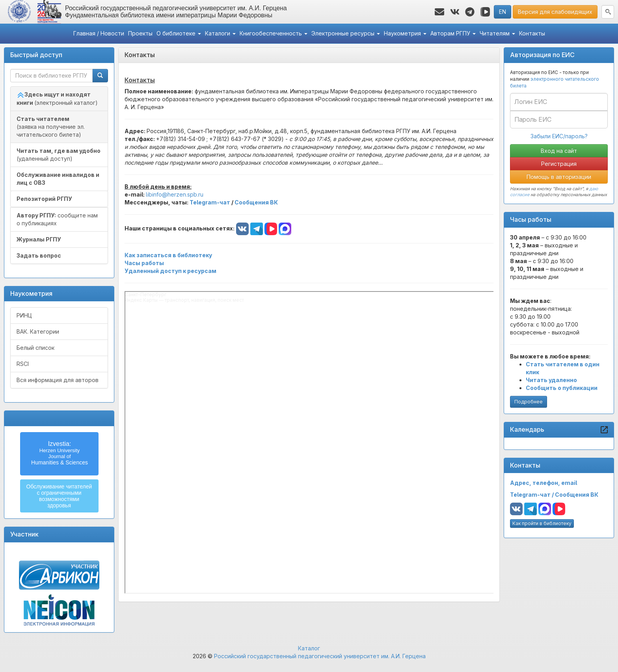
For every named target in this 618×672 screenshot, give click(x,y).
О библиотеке (179, 33)
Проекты (140, 33)
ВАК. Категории (38, 331)
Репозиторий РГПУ (44, 199)
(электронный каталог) (57, 98)
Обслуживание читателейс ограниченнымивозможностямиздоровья (59, 496)
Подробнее (529, 402)
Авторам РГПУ (453, 33)
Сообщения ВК (577, 495)
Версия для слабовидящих (555, 12)
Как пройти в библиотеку (542, 523)
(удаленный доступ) (59, 155)
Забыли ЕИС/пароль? (559, 136)
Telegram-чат (210, 202)
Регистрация (559, 164)
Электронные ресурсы (346, 33)
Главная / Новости (99, 33)
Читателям (497, 33)
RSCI (23, 364)
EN (503, 12)
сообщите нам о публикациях (57, 219)
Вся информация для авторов (58, 380)
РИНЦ (24, 315)
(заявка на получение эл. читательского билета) (51, 127)
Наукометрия (405, 33)
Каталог (309, 648)
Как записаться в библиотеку (168, 255)
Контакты (532, 33)
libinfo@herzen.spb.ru (175, 194)
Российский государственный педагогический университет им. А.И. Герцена (320, 656)
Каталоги (220, 33)
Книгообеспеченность (274, 33)
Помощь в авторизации (559, 177)
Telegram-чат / (532, 495)
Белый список (35, 348)
